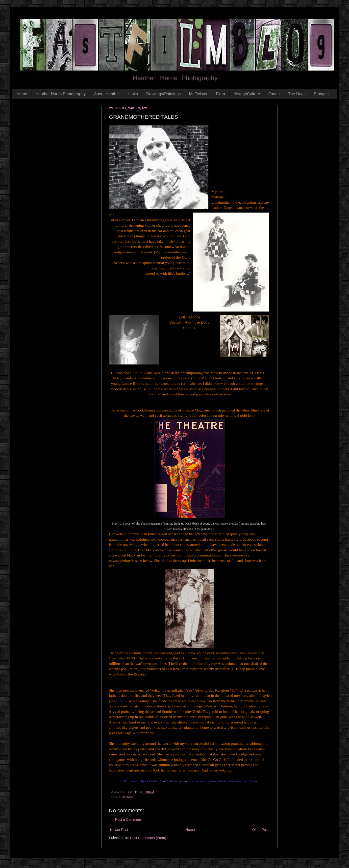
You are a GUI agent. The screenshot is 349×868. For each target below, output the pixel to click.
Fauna (274, 94)
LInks (133, 94)
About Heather (107, 94)
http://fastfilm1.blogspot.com (172, 781)
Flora (220, 94)
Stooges (321, 94)
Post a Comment (128, 820)
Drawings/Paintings (163, 94)
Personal (128, 797)
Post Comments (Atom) (148, 838)
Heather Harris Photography (61, 94)
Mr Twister (198, 94)
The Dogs (297, 94)
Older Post (260, 830)
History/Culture (247, 94)
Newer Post (119, 830)
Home (22, 94)
